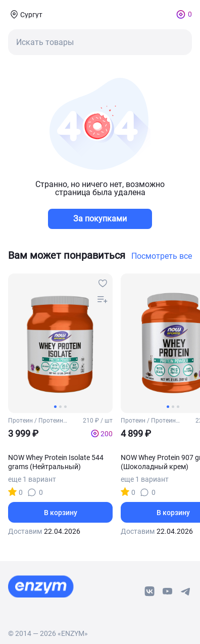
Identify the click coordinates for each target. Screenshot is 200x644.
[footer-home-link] (41, 586)
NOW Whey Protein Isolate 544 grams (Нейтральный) (56, 462)
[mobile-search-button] (100, 42)
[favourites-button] (103, 284)
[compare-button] (103, 300)
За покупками (100, 219)
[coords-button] (25, 14)
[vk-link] (149, 591)
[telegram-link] (186, 591)
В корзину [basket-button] (61, 513)
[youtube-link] (168, 591)
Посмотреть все (162, 256)
